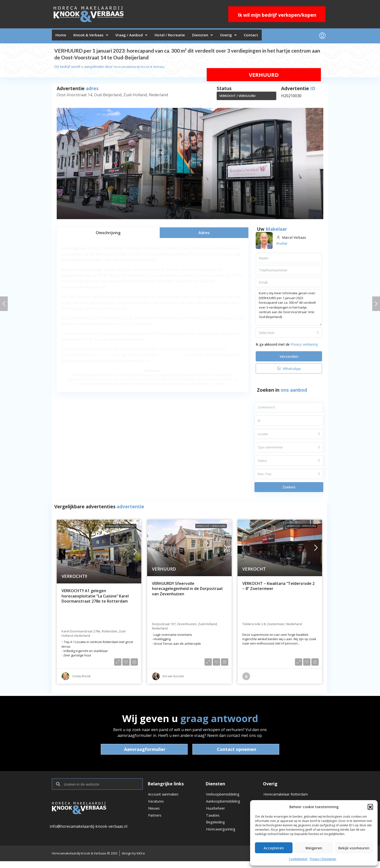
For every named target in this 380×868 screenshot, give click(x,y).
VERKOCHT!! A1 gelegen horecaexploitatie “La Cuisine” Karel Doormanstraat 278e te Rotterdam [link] (95, 598)
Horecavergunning (223, 838)
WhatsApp (289, 370)
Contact (275, 37)
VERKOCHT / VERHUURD (237, 98)
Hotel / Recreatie (183, 37)
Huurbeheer (217, 813)
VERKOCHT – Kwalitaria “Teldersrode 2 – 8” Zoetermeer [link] (278, 588)
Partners (156, 821)
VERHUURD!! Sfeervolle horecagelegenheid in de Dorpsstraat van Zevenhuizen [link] (187, 591)
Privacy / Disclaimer (323, 859)
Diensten (220, 37)
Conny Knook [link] (81, 678)
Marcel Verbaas (106, 357)
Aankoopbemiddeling (225, 805)
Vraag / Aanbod (141, 37)
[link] (99, 553)
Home (62, 37)
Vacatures (157, 805)
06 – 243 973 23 (174, 357)
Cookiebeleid (298, 859)
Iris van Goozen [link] (173, 678)
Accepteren (274, 848)
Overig (249, 37)
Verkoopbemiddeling (225, 797)
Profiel (283, 245)
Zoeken (289, 489)
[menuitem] (322, 37)
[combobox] (289, 334)
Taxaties (214, 821)
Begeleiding (217, 830)
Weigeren (314, 848)
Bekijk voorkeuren (354, 848)
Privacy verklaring (304, 346)
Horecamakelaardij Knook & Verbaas (143, 68)
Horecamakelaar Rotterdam (289, 797)
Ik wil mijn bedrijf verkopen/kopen (277, 15)
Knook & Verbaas (96, 37)
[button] (370, 807)
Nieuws (155, 813)
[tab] (108, 235)
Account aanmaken (165, 797)
